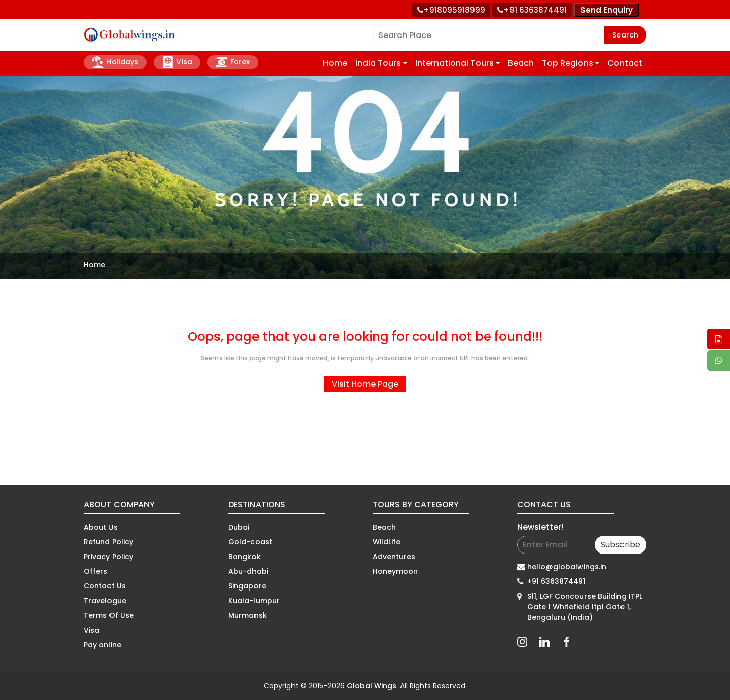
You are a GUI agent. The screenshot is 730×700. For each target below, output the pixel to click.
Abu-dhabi (248, 571)
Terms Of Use (109, 615)
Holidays (115, 62)
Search (625, 35)
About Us (101, 527)
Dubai (239, 527)
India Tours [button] (378, 63)
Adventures (394, 557)
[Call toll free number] (532, 10)
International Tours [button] (454, 63)
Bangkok (244, 557)
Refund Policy (108, 542)
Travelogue (105, 601)
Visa (177, 62)
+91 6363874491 (556, 581)
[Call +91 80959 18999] (451, 10)
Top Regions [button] (568, 63)
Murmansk (247, 615)
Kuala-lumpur (254, 601)
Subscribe (620, 545)
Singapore (247, 586)
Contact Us (105, 586)
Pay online (102, 645)
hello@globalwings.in (567, 567)
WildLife (387, 542)
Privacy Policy (108, 557)
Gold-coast (250, 542)
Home (335, 63)
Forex (233, 62)
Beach (521, 63)
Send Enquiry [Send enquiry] (607, 10)
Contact (625, 63)
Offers (96, 571)
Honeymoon (395, 571)
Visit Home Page (365, 384)
